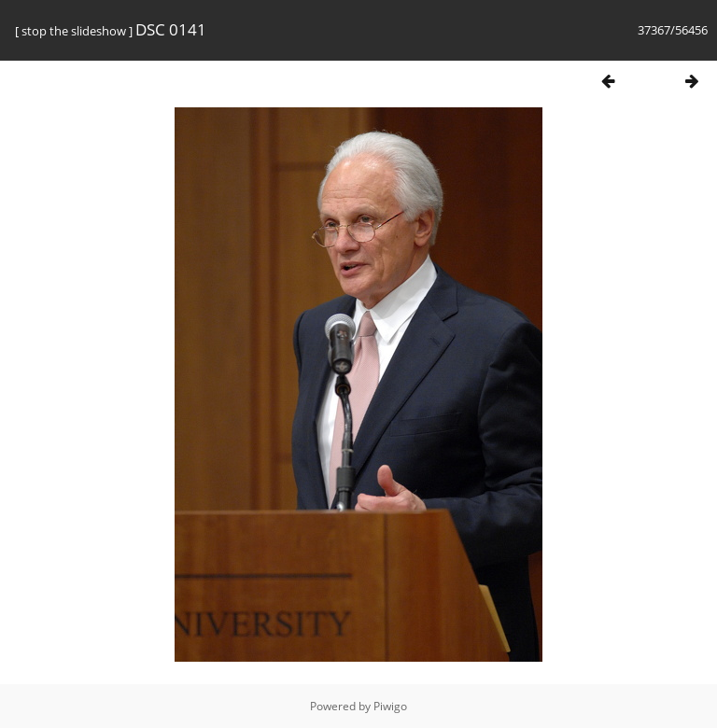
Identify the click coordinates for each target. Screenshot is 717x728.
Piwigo (390, 706)
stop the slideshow (74, 31)
